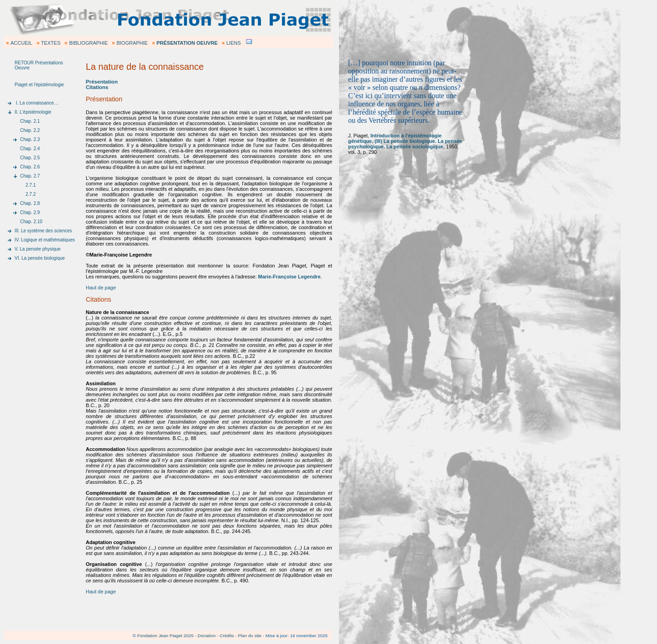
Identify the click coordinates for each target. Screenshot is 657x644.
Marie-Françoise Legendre (289, 277)
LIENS (234, 43)
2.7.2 (31, 194)
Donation (207, 636)
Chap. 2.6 (30, 167)
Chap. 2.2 (30, 130)
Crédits (227, 636)
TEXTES (51, 43)
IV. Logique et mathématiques (45, 240)
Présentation (102, 82)
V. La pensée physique (38, 249)
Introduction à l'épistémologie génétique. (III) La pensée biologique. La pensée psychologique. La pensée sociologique (405, 141)
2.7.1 (31, 185)
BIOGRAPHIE (132, 43)
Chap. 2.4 (30, 149)
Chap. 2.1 (30, 121)
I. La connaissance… (36, 103)
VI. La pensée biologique (40, 258)
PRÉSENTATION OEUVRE (187, 43)
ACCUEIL (21, 43)
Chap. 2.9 (30, 212)
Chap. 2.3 (30, 139)
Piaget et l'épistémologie (39, 85)
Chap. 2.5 (30, 158)
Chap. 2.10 (31, 222)
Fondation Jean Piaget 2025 (166, 636)
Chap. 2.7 (30, 176)
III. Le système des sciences (43, 231)
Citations (97, 87)
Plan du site (250, 636)
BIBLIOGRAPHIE (88, 43)
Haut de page (101, 288)
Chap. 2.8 (30, 203)
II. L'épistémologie (33, 112)
